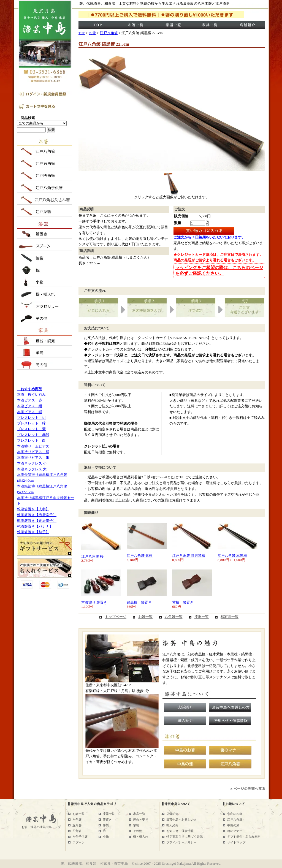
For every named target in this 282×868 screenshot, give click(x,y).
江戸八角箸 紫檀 (140, 556)
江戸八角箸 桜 (92, 556)
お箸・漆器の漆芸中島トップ (41, 827)
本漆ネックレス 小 (32, 463)
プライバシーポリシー (181, 842)
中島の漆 (233, 825)
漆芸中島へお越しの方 (181, 820)
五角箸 (77, 825)
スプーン (78, 842)
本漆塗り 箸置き (94, 602)
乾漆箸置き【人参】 (33, 509)
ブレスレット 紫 (31, 429)
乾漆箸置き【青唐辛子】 (37, 521)
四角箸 (77, 831)
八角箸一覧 (174, 617)
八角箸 (77, 820)
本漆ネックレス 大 (32, 469)
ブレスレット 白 (31, 440)
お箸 (93, 33)
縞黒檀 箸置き (139, 602)
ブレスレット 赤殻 (33, 435)
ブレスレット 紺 (31, 418)
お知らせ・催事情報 (180, 831)
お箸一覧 (145, 617)
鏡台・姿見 (141, 820)
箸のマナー (235, 831)
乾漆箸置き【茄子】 (33, 532)
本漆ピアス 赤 (30, 400)
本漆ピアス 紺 (30, 406)
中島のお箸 (235, 814)
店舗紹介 (172, 814)
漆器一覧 (202, 617)
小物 (106, 837)
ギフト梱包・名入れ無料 (244, 837)
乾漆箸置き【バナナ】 (35, 526)
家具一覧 (139, 814)
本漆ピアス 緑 (30, 412)
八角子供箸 (80, 837)
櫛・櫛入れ (141, 837)
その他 (138, 831)
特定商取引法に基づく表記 (185, 837)
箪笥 (136, 825)
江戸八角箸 (109, 33)
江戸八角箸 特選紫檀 (189, 556)
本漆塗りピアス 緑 (33, 452)
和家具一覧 (230, 617)
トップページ (116, 617)
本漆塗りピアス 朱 (33, 458)
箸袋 (106, 825)
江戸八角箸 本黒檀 (232, 556)
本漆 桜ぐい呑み (31, 394)
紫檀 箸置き (183, 602)
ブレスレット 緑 (31, 423)
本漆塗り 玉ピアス (33, 446)
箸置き (107, 820)
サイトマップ (236, 842)
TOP (82, 33)
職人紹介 (172, 825)
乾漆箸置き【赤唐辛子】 (37, 515)
